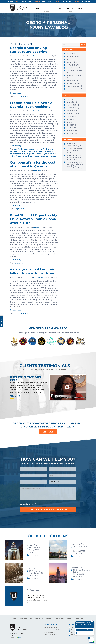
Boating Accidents (72, 62)
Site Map (27, 635)
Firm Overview (47, 9)
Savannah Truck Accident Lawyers (34, 156)
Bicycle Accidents (72, 56)
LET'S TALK (48, 432)
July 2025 (70, 119)
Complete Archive (72, 134)
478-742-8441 (34, 553)
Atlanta (82, 2)
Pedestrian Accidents (73, 89)
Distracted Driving (72, 68)
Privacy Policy (79, 618)
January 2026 (71, 102)
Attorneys (58, 9)
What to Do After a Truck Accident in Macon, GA (74, 145)
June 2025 (70, 122)
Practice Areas (70, 9)
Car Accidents (37, 227)
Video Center (39, 618)
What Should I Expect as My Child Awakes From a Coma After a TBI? (33, 219)
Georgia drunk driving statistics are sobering (29, 50)
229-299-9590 (34, 576)
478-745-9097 (34, 555)
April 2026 (70, 99)
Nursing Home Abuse (73, 86)
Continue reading (15, 93)
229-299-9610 (34, 578)
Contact (80, 9)
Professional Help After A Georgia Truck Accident (31, 105)
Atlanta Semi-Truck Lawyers (44, 149)
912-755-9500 (55, 630)
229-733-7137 (53, 632)
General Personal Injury (74, 75)
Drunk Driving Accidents (40, 56)
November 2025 (72, 108)
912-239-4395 (78, 554)
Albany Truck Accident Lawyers (24, 149)
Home (38, 9)
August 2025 (71, 116)
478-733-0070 (53, 627)
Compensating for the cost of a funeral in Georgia (33, 164)
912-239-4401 (78, 556)
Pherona (20, 638)
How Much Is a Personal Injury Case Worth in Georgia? (74, 151)
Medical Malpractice (73, 80)
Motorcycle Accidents (73, 83)
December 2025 (71, 105)
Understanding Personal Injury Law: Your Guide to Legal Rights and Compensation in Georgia (75, 165)
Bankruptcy (70, 54)
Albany (63, 2)
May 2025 (70, 125)
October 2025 (71, 111)
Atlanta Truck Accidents (18, 154)
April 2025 (70, 128)
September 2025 (72, 114)
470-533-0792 (78, 579)
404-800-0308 (78, 577)
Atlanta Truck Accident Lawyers (42, 151)
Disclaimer (22, 635)
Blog (68, 59)
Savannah (43, 2)
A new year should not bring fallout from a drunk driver (34, 271)
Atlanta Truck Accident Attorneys (21, 151)
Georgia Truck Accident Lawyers (37, 154)
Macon (23, 2)
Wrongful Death (37, 171)
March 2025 (70, 131)
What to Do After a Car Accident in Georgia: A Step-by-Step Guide (74, 157)
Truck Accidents (37, 111)
